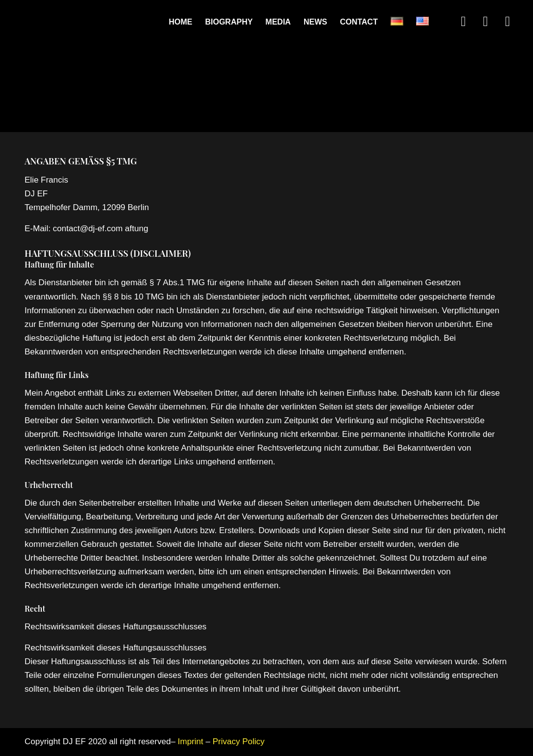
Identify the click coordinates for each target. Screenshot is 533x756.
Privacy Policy (239, 742)
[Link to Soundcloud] (485, 22)
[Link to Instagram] (463, 22)
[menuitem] (180, 22)
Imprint (191, 742)
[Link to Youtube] (507, 22)
